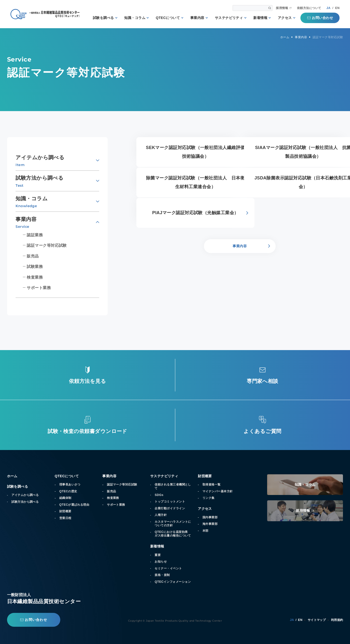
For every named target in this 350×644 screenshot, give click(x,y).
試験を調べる (103, 18)
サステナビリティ (229, 18)
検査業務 (35, 277)
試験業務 (35, 266)
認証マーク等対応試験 (47, 245)
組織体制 (65, 498)
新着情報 (260, 18)
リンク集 (209, 498)
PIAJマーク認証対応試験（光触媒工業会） (195, 213)
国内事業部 (210, 517)
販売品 (33, 256)
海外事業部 (210, 524)
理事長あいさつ (70, 485)
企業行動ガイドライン (170, 508)
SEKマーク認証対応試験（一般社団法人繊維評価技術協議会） (195, 152)
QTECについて (168, 18)
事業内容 (197, 18)
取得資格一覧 (212, 485)
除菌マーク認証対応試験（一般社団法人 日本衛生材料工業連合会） (195, 182)
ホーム (12, 476)
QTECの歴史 (68, 491)
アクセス (285, 18)
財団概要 (65, 511)
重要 (158, 555)
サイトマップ (317, 620)
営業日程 (65, 518)
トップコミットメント (170, 502)
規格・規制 (162, 575)
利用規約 (337, 620)
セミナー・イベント (168, 568)
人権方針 (161, 515)
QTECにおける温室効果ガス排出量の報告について (173, 534)
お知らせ (161, 562)
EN (337, 8)
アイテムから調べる (25, 495)
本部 (206, 531)
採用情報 (282, 8)
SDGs (159, 495)
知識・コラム (135, 18)
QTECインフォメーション (173, 582)
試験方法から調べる (25, 502)
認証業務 (35, 235)
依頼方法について (309, 8)
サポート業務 (39, 288)
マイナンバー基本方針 (218, 491)
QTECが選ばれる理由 (74, 505)
